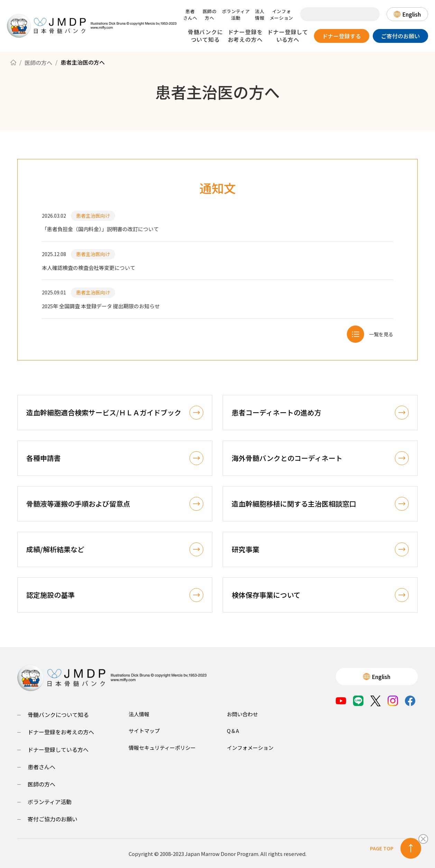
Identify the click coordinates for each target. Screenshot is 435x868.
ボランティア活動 (236, 15)
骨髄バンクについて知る (205, 36)
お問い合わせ (242, 713)
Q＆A (233, 730)
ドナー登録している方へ (288, 36)
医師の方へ (210, 15)
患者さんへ (190, 15)
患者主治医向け (93, 216)
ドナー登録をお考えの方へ (245, 36)
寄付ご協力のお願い (53, 818)
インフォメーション (281, 15)
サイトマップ (144, 730)
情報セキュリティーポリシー (162, 747)
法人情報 (260, 15)
